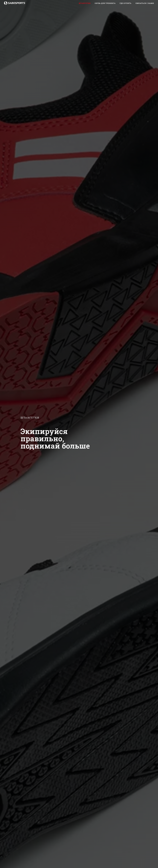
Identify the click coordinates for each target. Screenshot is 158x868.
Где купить (126, 3)
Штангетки (85, 3)
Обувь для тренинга (105, 3)
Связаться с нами (145, 3)
